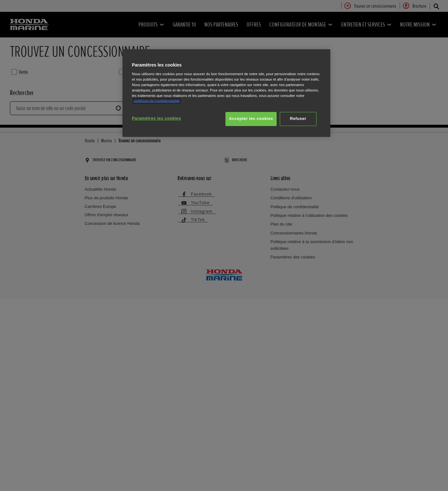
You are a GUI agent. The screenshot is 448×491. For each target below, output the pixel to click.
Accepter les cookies (251, 119)
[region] (226, 93)
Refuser (298, 119)
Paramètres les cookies (157, 118)
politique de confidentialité (157, 101)
